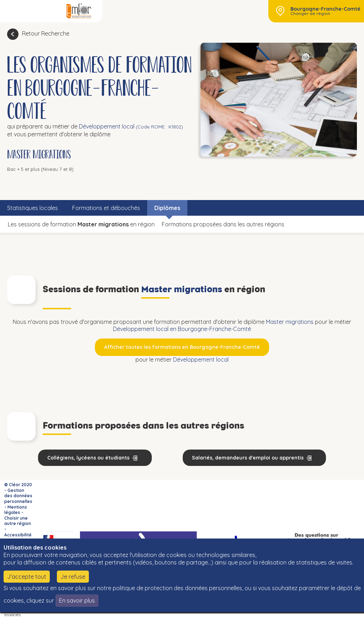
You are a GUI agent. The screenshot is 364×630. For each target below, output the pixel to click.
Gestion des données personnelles (18, 496)
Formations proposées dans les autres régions (223, 224)
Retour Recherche (46, 33)
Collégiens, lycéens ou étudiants (88, 458)
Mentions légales (16, 510)
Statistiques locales (33, 208)
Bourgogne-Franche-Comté (325, 9)
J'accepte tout (27, 577)
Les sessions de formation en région (81, 224)
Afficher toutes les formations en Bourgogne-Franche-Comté (182, 347)
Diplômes (167, 208)
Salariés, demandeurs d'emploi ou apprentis (248, 458)
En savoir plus (77, 600)
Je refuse (73, 577)
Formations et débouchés (106, 208)
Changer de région (310, 14)
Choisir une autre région (18, 521)
